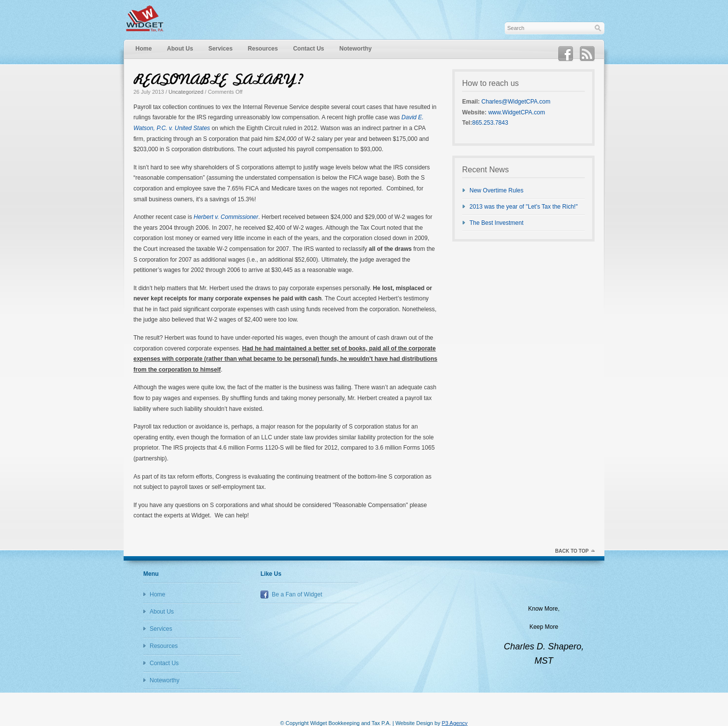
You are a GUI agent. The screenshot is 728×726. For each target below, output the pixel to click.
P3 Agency (455, 723)
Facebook (566, 54)
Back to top (572, 551)
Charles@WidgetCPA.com (516, 102)
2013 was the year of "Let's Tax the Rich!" (524, 207)
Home (143, 49)
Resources (263, 49)
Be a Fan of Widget (297, 594)
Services (221, 49)
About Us (180, 49)
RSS (587, 54)
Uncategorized (186, 92)
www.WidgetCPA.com (517, 112)
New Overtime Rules (496, 190)
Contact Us (308, 49)
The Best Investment (496, 223)
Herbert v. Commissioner (226, 217)
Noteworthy (356, 49)
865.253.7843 (490, 123)
